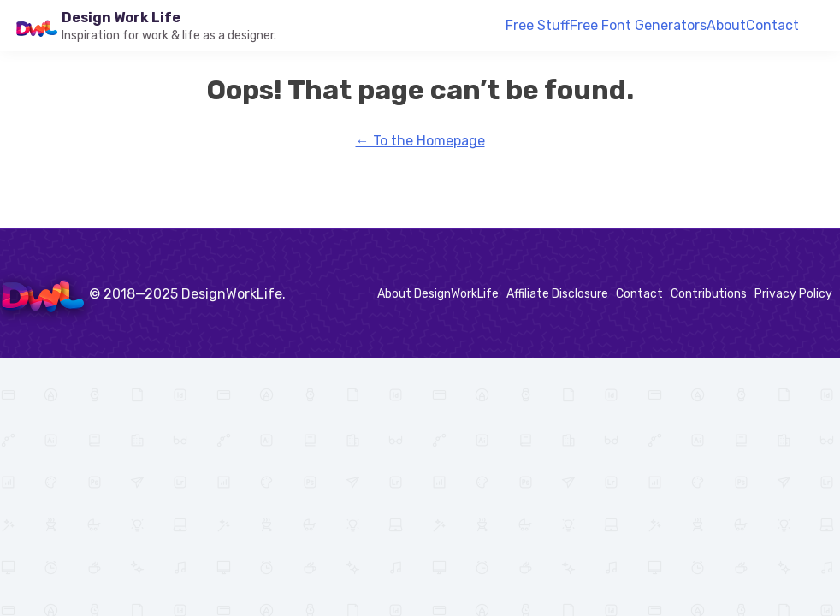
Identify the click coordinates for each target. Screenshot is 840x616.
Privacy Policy (793, 294)
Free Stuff (538, 25)
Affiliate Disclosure (557, 294)
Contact (772, 25)
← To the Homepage (420, 141)
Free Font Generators (638, 25)
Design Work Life (121, 18)
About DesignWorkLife (438, 294)
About (726, 25)
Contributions (709, 294)
